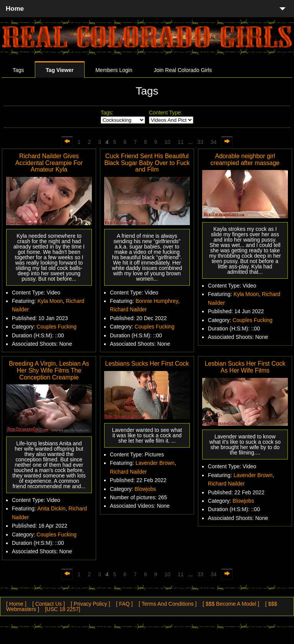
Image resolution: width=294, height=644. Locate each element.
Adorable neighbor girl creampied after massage (245, 159)
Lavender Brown (155, 463)
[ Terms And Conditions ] (167, 604)
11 (181, 142)
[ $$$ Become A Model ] (231, 604)
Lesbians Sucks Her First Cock (147, 364)
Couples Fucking (57, 327)
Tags (18, 70)
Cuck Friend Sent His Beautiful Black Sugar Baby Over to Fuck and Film (147, 163)
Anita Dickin (51, 508)
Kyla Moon (50, 301)
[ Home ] (16, 604)
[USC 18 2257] (63, 609)
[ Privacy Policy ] (91, 604)
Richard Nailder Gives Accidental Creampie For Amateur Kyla (49, 163)
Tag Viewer (60, 70)
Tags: (107, 113)
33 (200, 142)
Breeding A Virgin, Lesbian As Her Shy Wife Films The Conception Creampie (49, 370)
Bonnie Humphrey (157, 301)
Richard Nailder (128, 309)
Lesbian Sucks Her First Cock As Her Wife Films (245, 367)
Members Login (114, 70)
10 (168, 142)
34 (214, 142)
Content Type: (166, 113)
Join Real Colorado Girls (183, 70)
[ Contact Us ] (48, 604)
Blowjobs (145, 489)
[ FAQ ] (124, 604)
